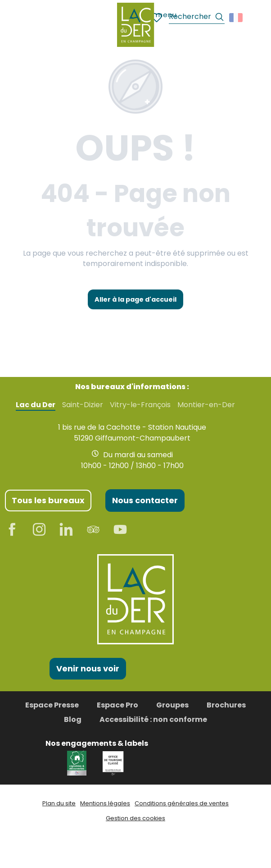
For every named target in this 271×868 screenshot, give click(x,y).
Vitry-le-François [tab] (140, 405)
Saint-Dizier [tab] (83, 405)
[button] (197, 18)
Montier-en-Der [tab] (206, 405)
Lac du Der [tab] (36, 405)
